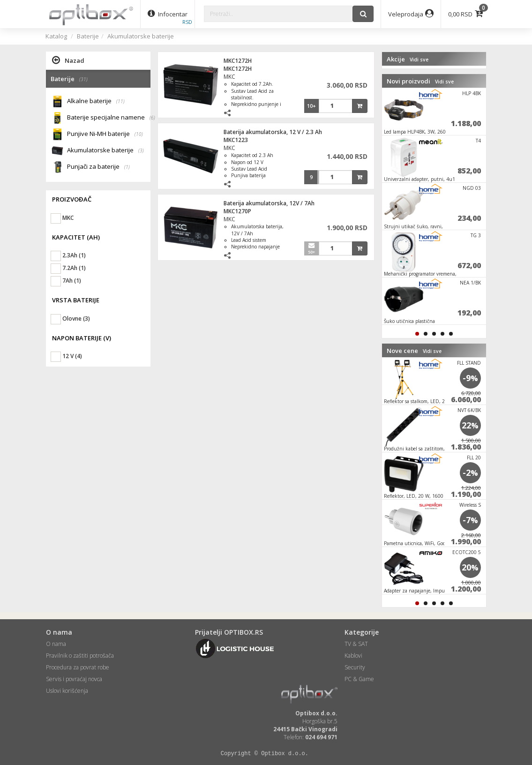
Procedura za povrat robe (78, 667)
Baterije (88, 36)
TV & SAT (356, 644)
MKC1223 (236, 140)
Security (355, 667)
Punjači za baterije (98, 167)
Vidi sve (419, 60)
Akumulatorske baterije (141, 36)
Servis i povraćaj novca (74, 679)
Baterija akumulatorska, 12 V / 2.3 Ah (273, 132)
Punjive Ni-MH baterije (105, 134)
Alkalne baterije (96, 101)
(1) (127, 167)
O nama (56, 644)
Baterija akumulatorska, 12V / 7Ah (269, 203)
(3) (141, 150)
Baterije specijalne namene (109, 118)
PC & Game (359, 679)
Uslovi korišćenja (67, 691)
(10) (139, 134)
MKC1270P (237, 211)
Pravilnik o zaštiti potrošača (80, 656)
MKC (229, 77)
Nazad (68, 60)
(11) (120, 101)
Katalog (56, 36)
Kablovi (353, 656)
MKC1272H (238, 61)
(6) (152, 118)
